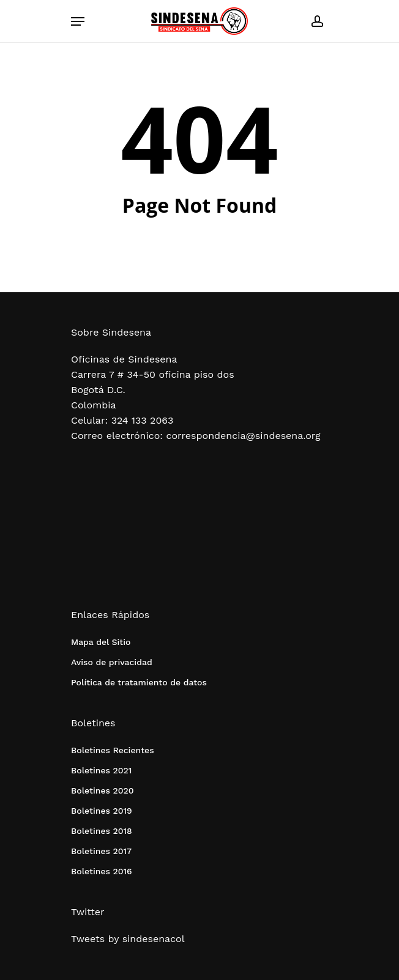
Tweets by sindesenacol (128, 939)
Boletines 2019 (102, 811)
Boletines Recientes (113, 750)
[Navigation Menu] (78, 21)
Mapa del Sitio (101, 642)
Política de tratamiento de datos (139, 682)
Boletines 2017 (101, 851)
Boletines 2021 (101, 770)
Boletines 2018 (102, 831)
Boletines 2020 (102, 790)
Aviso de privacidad (112, 662)
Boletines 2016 (102, 871)
